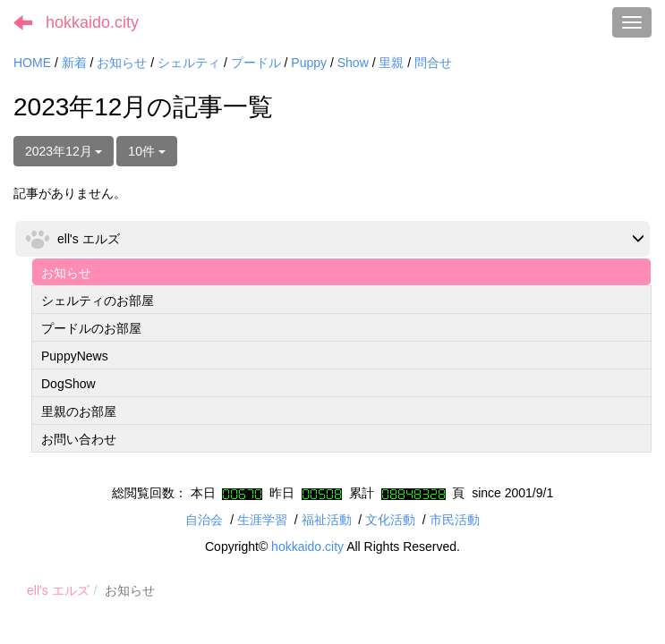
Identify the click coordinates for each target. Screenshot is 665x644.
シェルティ (189, 63)
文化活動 (390, 520)
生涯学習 (262, 520)
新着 (74, 63)
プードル (256, 63)
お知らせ (122, 63)
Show (353, 63)
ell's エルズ (58, 590)
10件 (146, 151)
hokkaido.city (92, 22)
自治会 (204, 520)
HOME (32, 63)
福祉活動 (327, 520)
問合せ (433, 63)
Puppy (309, 63)
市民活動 (455, 520)
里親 (391, 63)
